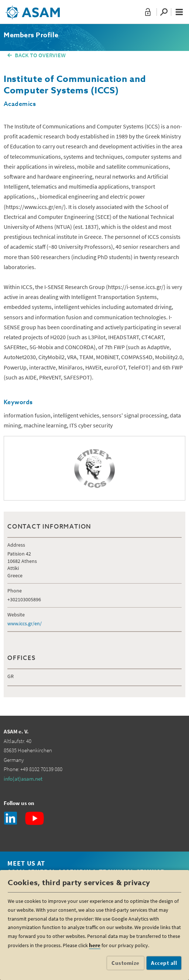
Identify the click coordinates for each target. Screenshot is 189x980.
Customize (126, 963)
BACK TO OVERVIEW (40, 55)
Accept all (164, 963)
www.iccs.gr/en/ (25, 623)
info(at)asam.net (23, 779)
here (95, 945)
